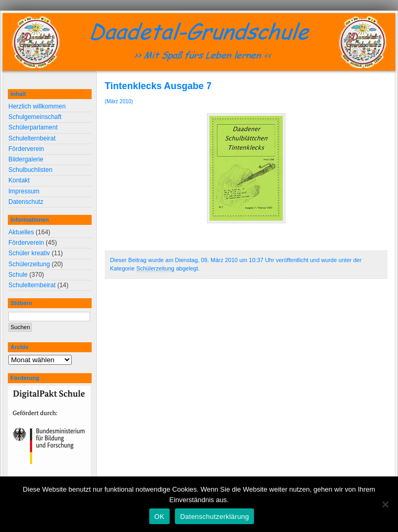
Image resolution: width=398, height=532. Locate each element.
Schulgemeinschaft (35, 117)
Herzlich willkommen (37, 106)
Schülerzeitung (155, 268)
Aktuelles (21, 232)
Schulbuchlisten (30, 170)
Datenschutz (26, 202)
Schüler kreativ (29, 253)
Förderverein (26, 149)
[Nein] (385, 504)
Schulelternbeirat (32, 138)
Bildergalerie (26, 159)
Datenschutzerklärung (214, 517)
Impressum (24, 191)
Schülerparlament (33, 127)
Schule (18, 275)
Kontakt (19, 180)
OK (159, 517)
